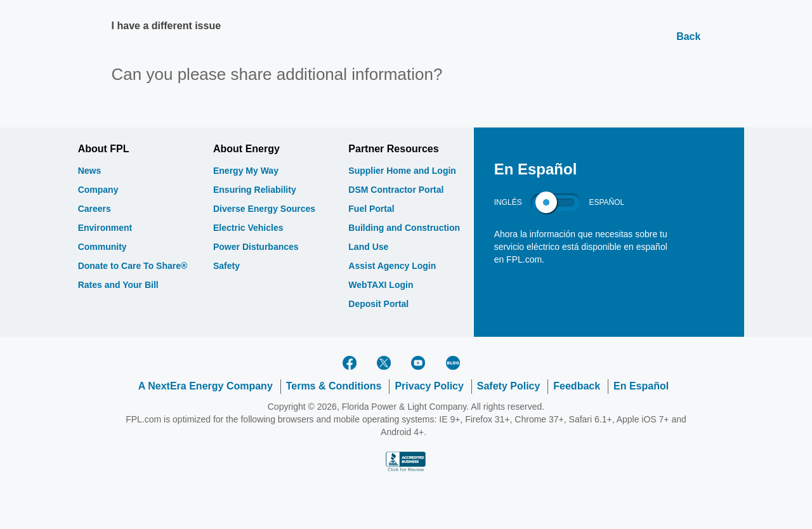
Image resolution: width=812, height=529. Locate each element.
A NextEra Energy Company (206, 386)
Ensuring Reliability (255, 190)
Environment (105, 228)
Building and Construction (404, 228)
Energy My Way (246, 171)
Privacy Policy (429, 386)
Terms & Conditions (334, 386)
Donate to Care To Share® (133, 266)
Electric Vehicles (248, 228)
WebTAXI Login (381, 285)
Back (688, 36)
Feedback (577, 386)
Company (98, 190)
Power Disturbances (256, 247)
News (90, 171)
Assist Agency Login (392, 266)
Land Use (368, 247)
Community (102, 247)
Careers (95, 209)
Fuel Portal (371, 209)
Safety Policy (509, 386)
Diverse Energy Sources (264, 209)
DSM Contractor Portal (396, 190)
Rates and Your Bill (118, 285)
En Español (641, 386)
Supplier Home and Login (402, 171)
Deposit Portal (378, 304)
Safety (226, 266)
